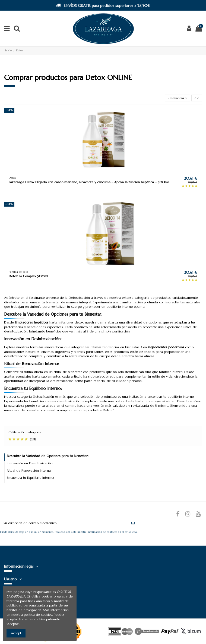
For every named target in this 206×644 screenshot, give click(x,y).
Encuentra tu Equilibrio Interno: (30, 477)
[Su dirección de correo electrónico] (64, 523)
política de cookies (38, 615)
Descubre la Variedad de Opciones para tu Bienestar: (48, 456)
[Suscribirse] (133, 523)
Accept (16, 633)
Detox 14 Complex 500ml (28, 276)
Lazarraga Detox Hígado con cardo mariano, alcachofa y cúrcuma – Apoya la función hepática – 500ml (89, 182)
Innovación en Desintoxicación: (30, 463)
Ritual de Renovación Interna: (29, 470)
